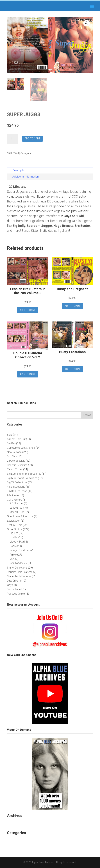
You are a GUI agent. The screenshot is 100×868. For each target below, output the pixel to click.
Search (87, 415)
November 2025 (18, 823)
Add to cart (32, 139)
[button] (87, 23)
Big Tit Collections (43, 153)
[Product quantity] (12, 139)
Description (19, 170)
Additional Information (26, 177)
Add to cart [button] (28, 310)
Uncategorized (17, 840)
